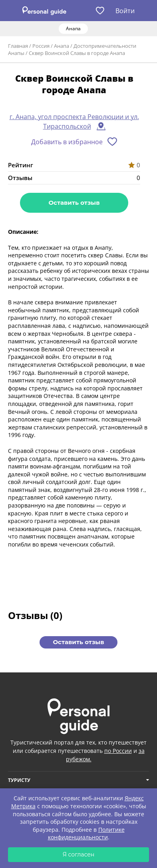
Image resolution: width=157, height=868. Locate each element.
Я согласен (79, 854)
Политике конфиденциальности (86, 834)
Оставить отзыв (74, 203)
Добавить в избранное (67, 142)
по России (118, 751)
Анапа (62, 46)
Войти (125, 11)
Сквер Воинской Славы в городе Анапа (77, 53)
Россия (41, 46)
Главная (18, 46)
